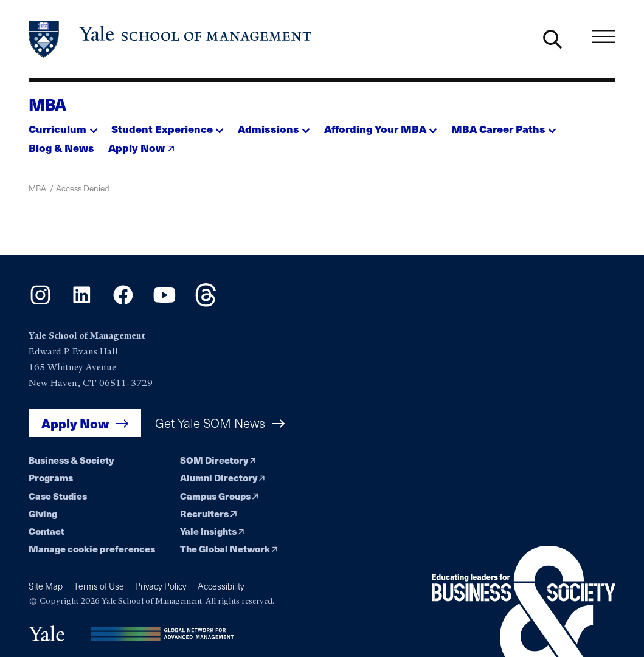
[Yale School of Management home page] (171, 39)
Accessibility (221, 586)
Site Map (46, 586)
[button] (63, 126)
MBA (47, 104)
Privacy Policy (161, 586)
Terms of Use (99, 586)
